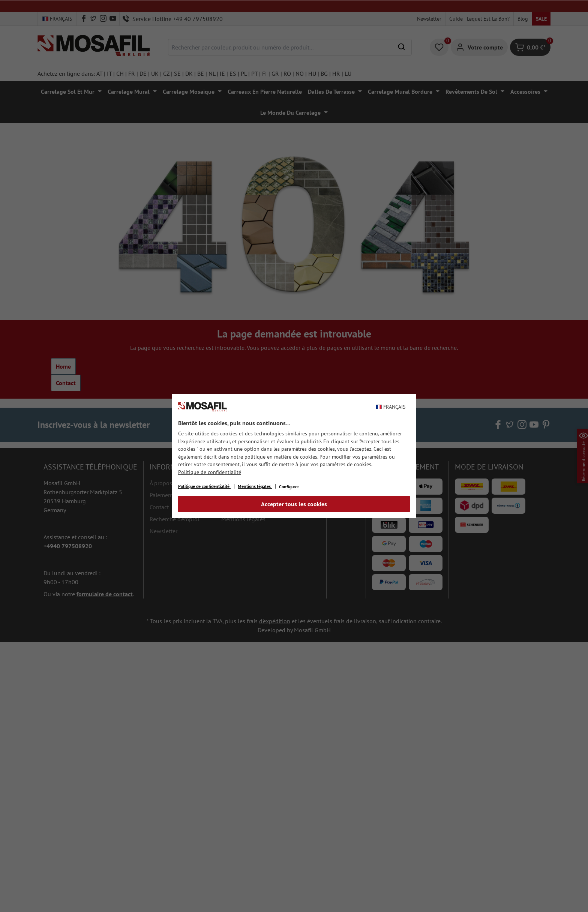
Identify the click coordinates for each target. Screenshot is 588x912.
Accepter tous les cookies (294, 504)
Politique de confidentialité (210, 472)
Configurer (289, 487)
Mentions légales (255, 486)
